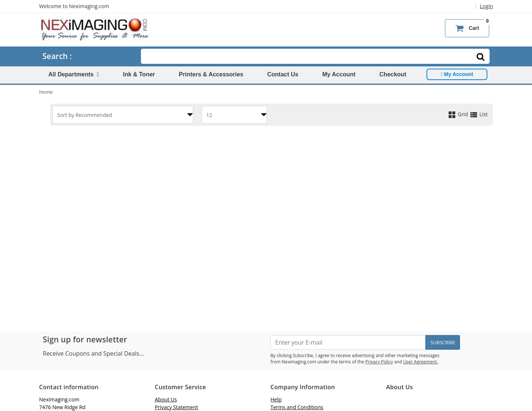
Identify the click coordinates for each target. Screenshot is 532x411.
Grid (458, 114)
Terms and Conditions (297, 407)
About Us (166, 399)
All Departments (74, 74)
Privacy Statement (177, 407)
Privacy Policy (379, 362)
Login (486, 6)
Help (276, 399)
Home (46, 92)
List (479, 114)
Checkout (393, 74)
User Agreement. (421, 362)
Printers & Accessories (211, 74)
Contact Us (283, 74)
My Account (339, 74)
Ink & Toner (139, 74)
